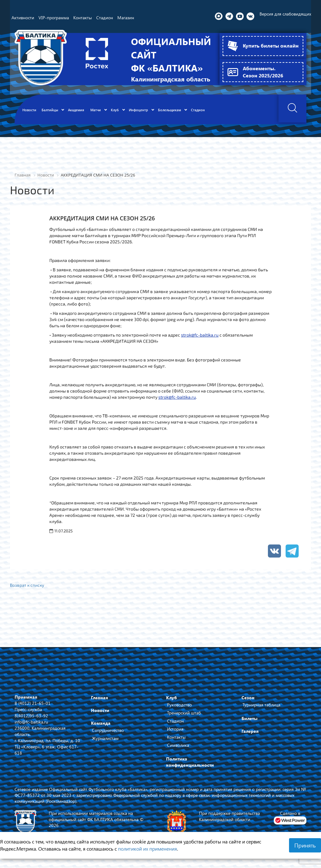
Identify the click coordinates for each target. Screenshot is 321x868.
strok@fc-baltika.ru (200, 340)
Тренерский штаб (184, 718)
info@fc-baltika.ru (31, 727)
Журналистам (105, 744)
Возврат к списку (28, 590)
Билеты (249, 724)
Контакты (176, 743)
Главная (99, 703)
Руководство (179, 710)
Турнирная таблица (261, 710)
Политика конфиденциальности (190, 767)
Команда (101, 729)
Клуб (172, 703)
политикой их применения (147, 849)
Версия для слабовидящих (285, 14)
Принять (305, 845)
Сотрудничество (108, 736)
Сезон (248, 703)
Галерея (250, 737)
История (175, 735)
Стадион (175, 726)
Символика (178, 751)
